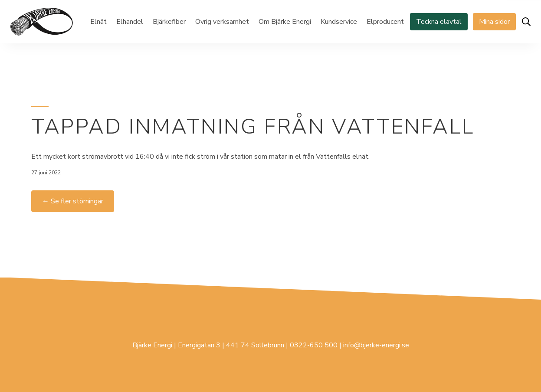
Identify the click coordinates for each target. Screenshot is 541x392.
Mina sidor (494, 22)
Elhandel (130, 22)
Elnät (98, 22)
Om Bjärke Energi (285, 22)
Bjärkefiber (169, 22)
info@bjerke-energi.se (376, 345)
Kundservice (339, 22)
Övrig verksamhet (222, 22)
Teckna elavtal (439, 22)
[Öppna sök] (526, 22)
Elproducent (385, 22)
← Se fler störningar (73, 201)
